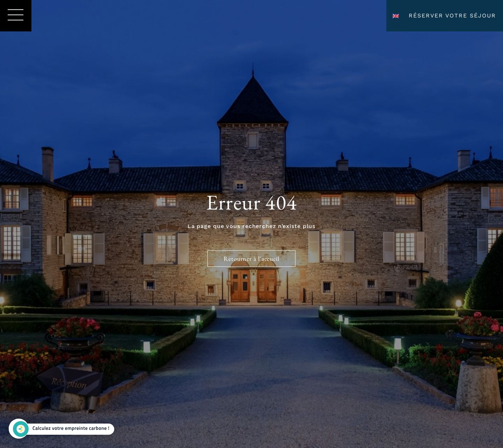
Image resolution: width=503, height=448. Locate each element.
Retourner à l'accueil (251, 259)
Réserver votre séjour (452, 16)
